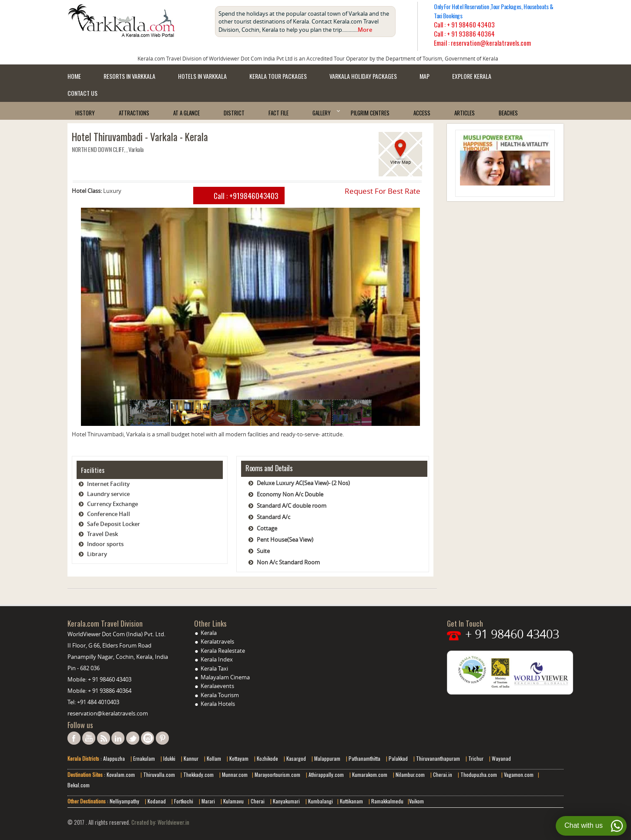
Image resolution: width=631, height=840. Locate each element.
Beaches (508, 113)
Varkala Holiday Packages (363, 76)
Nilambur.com (411, 774)
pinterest (162, 738)
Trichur (476, 758)
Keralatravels (217, 641)
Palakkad (398, 758)
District (234, 113)
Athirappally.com (326, 774)
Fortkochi (184, 801)
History (85, 113)
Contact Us (82, 93)
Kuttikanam (351, 801)
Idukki (170, 758)
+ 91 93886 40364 (471, 34)
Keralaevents (217, 686)
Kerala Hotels (218, 704)
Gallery (322, 113)
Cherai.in (443, 774)
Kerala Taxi (214, 668)
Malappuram (327, 758)
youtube (89, 738)
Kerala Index (217, 659)
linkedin (118, 738)
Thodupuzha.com (478, 774)
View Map (401, 162)
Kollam (215, 758)
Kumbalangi (320, 801)
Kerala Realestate (223, 651)
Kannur (190, 758)
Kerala (209, 633)
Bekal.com (79, 785)
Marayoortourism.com (278, 774)
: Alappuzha (112, 758)
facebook (74, 738)
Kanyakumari (286, 801)
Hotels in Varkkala (202, 76)
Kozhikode (267, 758)
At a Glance (186, 113)
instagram (148, 738)
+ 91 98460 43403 (471, 24)
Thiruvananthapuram (438, 758)
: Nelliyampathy (123, 801)
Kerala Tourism (220, 695)
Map (425, 76)
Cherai (258, 801)
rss (104, 738)
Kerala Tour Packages (278, 76)
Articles (465, 113)
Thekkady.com (198, 774)
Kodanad (157, 801)
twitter (133, 738)
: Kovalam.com (119, 774)
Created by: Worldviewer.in (160, 822)
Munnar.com (235, 774)
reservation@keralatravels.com (108, 713)
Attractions (134, 113)
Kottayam (240, 758)
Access (422, 113)
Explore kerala (472, 76)
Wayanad (501, 758)
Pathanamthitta (365, 758)
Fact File (279, 113)
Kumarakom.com (369, 774)
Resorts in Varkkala (129, 76)
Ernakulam (145, 758)
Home (74, 76)
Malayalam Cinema (225, 677)
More (365, 30)
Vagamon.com (518, 774)
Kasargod (296, 758)
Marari (208, 801)
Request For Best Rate (383, 191)
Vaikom (416, 801)
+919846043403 (254, 196)
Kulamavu (233, 801)
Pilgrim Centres (370, 113)
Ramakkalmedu (387, 801)
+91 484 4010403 (98, 702)
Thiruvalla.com (160, 774)
